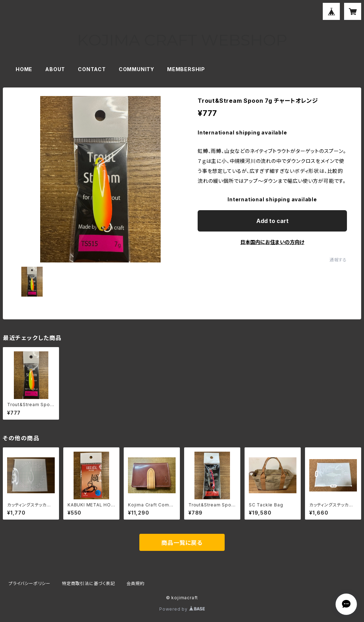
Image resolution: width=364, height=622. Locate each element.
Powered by (182, 609)
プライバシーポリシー (30, 583)
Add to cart (272, 221)
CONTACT (92, 69)
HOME (24, 69)
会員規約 (136, 583)
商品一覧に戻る (182, 543)
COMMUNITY (136, 69)
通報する (338, 260)
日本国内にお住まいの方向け (272, 242)
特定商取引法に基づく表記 (89, 583)
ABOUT (55, 69)
